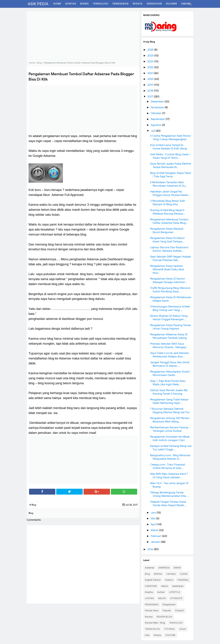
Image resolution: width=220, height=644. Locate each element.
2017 (151, 97)
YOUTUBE (170, 635)
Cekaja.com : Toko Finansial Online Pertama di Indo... (167, 466)
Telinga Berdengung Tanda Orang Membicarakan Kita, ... (170, 494)
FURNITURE (151, 586)
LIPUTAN (149, 598)
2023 (151, 61)
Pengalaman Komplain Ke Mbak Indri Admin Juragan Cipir (170, 438)
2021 (151, 73)
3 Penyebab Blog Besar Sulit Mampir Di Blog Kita (167, 203)
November (158, 107)
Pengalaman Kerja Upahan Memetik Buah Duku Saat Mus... (167, 269)
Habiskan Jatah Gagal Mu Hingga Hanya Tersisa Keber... (170, 193)
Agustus (156, 125)
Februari (156, 536)
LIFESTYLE (175, 592)
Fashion (169, 580)
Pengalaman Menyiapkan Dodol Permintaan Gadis (170, 373)
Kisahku (149, 592)
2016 (151, 549)
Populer (167, 611)
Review (149, 617)
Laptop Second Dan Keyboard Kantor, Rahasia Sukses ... (169, 249)
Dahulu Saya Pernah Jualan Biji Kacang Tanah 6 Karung (169, 392)
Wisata (157, 635)
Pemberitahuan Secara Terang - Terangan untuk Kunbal (170, 429)
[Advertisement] (83, 35)
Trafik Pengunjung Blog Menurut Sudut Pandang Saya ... (170, 290)
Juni (154, 513)
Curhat (184, 574)
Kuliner (161, 592)
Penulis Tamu (152, 611)
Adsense (150, 568)
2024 (151, 56)
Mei (153, 519)
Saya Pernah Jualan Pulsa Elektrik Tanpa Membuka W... (170, 165)
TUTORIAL (170, 629)
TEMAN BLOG (152, 629)
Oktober (156, 113)
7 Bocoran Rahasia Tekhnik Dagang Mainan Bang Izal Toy (170, 411)
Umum (183, 629)
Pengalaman (169, 604)
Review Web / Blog (155, 623)
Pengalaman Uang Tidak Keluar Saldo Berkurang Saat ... (169, 401)
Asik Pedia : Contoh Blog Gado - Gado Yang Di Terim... (170, 156)
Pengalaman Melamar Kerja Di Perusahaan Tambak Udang (169, 336)
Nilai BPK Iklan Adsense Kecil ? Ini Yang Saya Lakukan (169, 476)
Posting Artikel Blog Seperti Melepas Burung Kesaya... (167, 212)
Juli (153, 131)
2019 (151, 85)
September (158, 119)
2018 (151, 91)
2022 (151, 67)
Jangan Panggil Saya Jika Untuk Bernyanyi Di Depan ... (170, 364)
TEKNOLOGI (176, 623)
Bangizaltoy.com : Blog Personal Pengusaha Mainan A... (170, 457)
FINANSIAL (183, 580)
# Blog (33, 505)
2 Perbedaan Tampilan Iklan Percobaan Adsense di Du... (169, 184)
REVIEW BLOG (165, 617)
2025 (151, 50)
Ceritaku (171, 574)
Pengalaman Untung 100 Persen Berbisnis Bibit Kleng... (170, 420)
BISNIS (177, 568)
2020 (151, 79)
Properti (180, 611)
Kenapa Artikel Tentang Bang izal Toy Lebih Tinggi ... (171, 448)
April (154, 524)
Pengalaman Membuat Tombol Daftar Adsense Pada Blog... (169, 221)
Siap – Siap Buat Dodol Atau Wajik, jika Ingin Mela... (168, 383)
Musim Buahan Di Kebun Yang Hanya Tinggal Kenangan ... (169, 318)
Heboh (165, 586)
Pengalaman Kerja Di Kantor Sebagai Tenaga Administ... (168, 280)
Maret (155, 530)
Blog (147, 574)
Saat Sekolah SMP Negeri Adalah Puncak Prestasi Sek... (170, 258)
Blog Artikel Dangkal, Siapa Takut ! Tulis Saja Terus (171, 175)
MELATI (162, 598)
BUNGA (158, 574)
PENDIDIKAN (152, 604)
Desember (158, 102)
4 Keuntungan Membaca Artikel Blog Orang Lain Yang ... (170, 308)
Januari (156, 542)
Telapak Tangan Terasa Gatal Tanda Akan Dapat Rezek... (168, 504)
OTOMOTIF (176, 598)
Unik (147, 635)
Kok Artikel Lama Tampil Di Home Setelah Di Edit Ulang (168, 147)
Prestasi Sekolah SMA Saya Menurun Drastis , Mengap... (169, 345)
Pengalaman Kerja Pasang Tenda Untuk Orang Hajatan (170, 327)
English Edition (153, 580)
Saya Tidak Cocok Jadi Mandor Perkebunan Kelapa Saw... (170, 355)
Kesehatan (178, 586)
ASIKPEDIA (164, 568)
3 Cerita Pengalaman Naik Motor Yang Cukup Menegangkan (170, 138)
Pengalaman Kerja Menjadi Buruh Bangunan (167, 231)
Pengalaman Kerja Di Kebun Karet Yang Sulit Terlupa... (167, 240)
